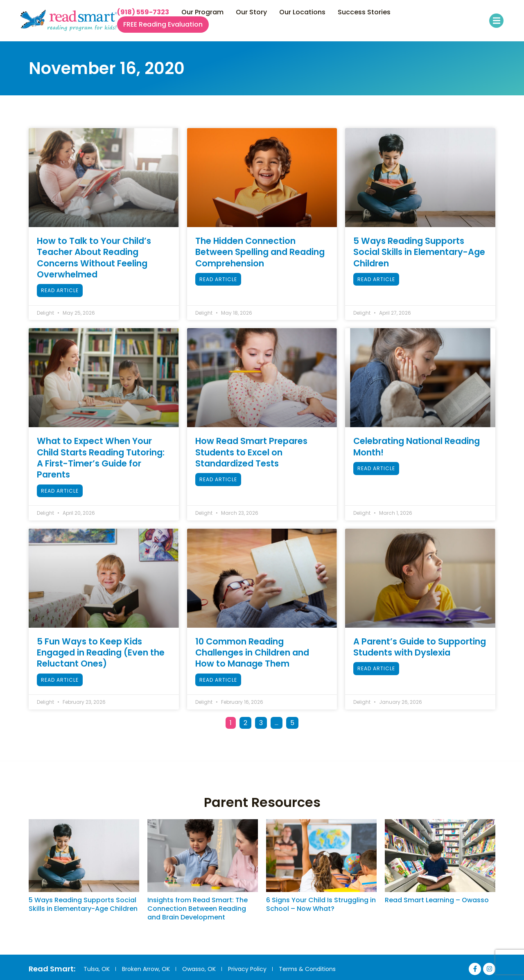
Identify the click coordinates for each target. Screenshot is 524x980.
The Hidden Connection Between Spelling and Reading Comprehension (260, 252)
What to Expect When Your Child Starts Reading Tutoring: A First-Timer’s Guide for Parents (101, 458)
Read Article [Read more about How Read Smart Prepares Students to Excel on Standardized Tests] (218, 479)
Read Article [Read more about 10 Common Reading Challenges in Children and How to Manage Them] (218, 680)
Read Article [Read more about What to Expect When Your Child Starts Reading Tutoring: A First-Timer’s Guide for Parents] (60, 491)
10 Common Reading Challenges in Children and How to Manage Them (252, 653)
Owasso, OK (200, 969)
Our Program (202, 12)
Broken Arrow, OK (146, 969)
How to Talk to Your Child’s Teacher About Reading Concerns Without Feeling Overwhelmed (94, 258)
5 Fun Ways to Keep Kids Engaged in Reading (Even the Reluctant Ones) (101, 653)
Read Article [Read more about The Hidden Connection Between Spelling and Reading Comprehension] (218, 279)
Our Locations (302, 12)
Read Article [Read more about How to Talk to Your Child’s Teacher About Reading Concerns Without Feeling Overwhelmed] (60, 290)
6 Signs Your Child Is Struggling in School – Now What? (321, 904)
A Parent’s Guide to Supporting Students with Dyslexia (420, 647)
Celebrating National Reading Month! (417, 446)
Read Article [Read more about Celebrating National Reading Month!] (376, 468)
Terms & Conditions (309, 969)
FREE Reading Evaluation (163, 25)
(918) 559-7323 (143, 12)
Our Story (251, 12)
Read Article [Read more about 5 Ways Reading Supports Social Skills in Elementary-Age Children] (376, 279)
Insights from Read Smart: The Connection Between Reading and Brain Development (198, 909)
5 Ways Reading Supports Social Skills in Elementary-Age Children (419, 252)
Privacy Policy (248, 969)
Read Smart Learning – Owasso (437, 900)
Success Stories (364, 12)
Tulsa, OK (97, 969)
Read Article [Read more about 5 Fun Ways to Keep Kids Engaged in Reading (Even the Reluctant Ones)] (60, 680)
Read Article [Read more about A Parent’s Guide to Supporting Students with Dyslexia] (376, 668)
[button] (496, 21)
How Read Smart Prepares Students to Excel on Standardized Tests (251, 452)
